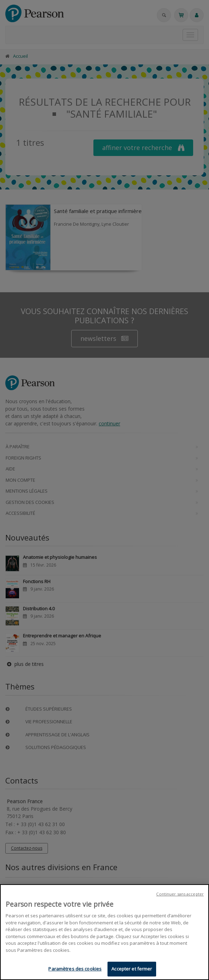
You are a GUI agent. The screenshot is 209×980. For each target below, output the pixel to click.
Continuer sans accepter (180, 894)
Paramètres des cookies (75, 969)
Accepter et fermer (132, 969)
